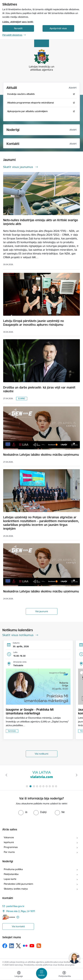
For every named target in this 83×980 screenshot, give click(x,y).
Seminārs (12, 731)
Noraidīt (18, 28)
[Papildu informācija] (18, 917)
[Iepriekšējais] (6, 775)
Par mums (9, 852)
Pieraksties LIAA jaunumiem (18, 884)
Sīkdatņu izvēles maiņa (16, 889)
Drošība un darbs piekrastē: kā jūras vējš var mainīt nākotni (39, 389)
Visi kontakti (18, 926)
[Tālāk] (77, 775)
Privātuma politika (13, 869)
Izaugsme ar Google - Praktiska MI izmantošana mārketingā (30, 711)
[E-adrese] (9, 917)
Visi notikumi (41, 754)
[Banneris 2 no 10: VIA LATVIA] (42, 775)
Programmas (11, 847)
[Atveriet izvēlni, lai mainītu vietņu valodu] (19, 975)
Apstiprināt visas (58, 28)
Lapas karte (10, 879)
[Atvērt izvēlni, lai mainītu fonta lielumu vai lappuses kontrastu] (64, 975)
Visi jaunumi (42, 611)
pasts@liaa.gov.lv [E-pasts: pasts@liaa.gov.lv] (15, 906)
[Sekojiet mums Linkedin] (12, 946)
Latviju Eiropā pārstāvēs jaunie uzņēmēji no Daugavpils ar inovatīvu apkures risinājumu (34, 323)
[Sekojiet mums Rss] (39, 946)
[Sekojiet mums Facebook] (5, 946)
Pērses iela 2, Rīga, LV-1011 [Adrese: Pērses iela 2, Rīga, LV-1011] (21, 911)
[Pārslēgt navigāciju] (42, 973)
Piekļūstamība (11, 874)
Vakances (9, 837)
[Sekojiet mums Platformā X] (18, 946)
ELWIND (22, 398)
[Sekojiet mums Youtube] (32, 946)
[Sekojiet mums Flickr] (25, 946)
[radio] (23, 812)
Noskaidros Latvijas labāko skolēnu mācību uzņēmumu (41, 455)
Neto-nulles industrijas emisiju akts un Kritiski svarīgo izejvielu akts (41, 222)
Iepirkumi (9, 842)
